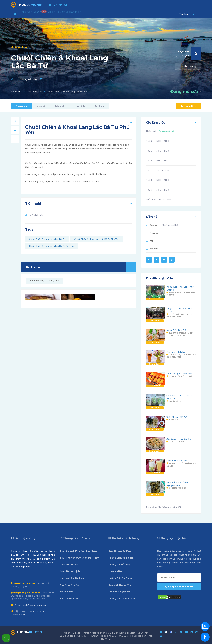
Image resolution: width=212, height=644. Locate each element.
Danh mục (48, 12)
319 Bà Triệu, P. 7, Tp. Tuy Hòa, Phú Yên (181, 356)
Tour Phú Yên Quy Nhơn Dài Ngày (79, 558)
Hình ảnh (80, 106)
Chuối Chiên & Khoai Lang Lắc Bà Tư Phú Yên (97, 239)
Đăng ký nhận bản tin (179, 587)
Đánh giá (100, 106)
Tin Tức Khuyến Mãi (120, 592)
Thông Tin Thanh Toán (122, 598)
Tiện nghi (60, 106)
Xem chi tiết (155, 299)
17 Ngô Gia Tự (175, 442)
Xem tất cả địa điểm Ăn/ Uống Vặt (165, 507)
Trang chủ (17, 92)
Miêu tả (41, 106)
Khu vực (29, 13)
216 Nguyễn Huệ (176, 488)
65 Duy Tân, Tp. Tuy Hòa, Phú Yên (181, 294)
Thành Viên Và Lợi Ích (121, 558)
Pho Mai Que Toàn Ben (179, 374)
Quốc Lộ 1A (174, 401)
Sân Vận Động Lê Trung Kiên (44, 281)
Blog (63, 13)
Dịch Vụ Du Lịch (69, 564)
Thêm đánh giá (188, 66)
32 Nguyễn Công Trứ (179, 376)
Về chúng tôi (95, 13)
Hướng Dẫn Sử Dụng (120, 578)
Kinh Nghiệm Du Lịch (72, 578)
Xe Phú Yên (66, 592)
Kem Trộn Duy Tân (177, 330)
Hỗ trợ (77, 13)
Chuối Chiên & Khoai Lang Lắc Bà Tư (47, 239)
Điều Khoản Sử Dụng (120, 551)
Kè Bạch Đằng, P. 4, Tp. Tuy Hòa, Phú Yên (180, 334)
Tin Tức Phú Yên (69, 598)
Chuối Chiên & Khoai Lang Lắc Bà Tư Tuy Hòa (52, 246)
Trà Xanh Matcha (176, 352)
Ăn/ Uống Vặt (35, 92)
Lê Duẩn (172, 420)
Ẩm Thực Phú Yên (70, 585)
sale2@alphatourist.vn (34, 605)
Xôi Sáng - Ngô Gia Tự (179, 439)
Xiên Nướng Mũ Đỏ (177, 417)
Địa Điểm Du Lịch (70, 571)
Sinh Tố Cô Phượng (177, 461)
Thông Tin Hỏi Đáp (120, 564)
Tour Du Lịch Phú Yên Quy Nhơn (78, 551)
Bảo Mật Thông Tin (120, 585)
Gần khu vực (81, 267)
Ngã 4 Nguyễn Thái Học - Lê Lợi (181, 465)
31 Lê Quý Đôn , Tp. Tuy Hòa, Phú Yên (180, 316)
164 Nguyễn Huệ (29, 79)
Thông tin (21, 106)
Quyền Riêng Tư (118, 571)
